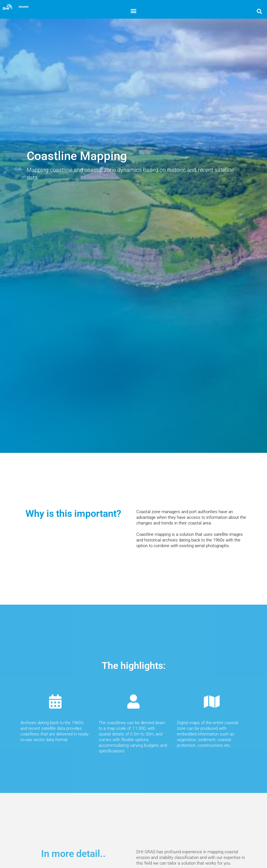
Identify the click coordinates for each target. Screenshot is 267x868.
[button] (133, 11)
